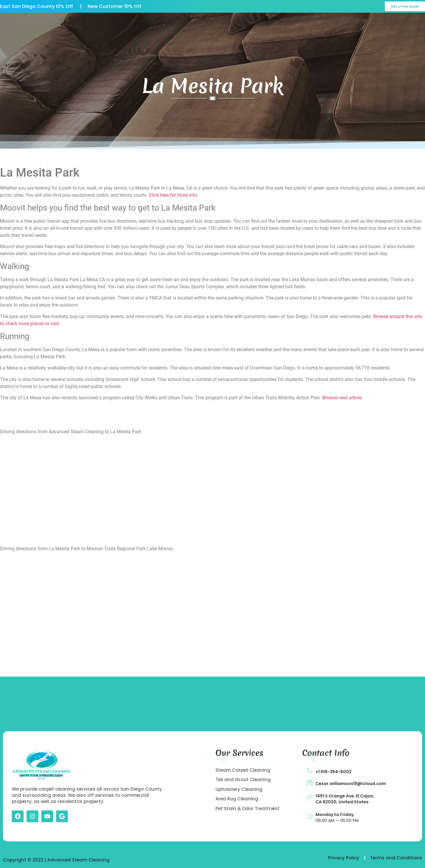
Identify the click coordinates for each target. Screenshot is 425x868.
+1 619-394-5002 (334, 772)
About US (129, 27)
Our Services (173, 27)
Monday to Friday (335, 815)
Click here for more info (173, 195)
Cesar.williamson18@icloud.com (351, 784)
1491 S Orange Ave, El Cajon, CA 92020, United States (345, 799)
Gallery (214, 27)
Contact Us (253, 27)
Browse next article (342, 398)
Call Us (393, 25)
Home (93, 27)
